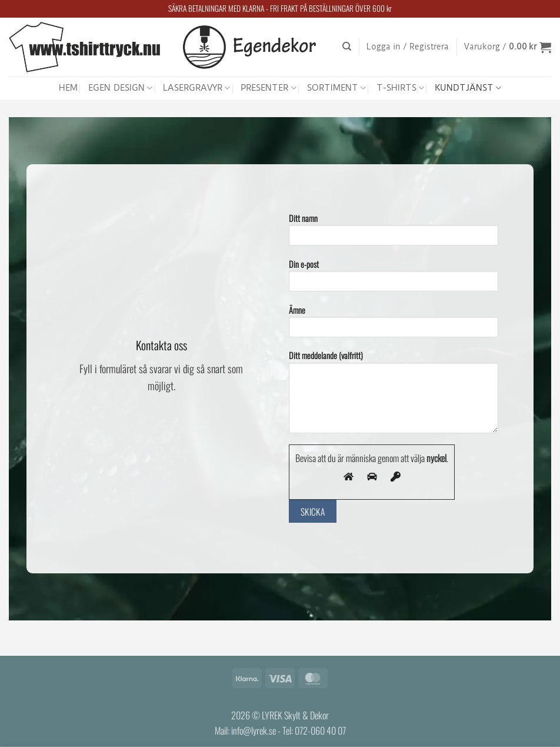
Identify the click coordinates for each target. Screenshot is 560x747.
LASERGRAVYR (196, 88)
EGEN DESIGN (120, 88)
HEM (68, 88)
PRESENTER (268, 88)
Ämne (394, 325)
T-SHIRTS (400, 88)
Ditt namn (394, 233)
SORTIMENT (336, 88)
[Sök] (347, 47)
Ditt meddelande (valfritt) (394, 395)
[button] (408, 47)
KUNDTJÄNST (468, 88)
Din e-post (394, 279)
